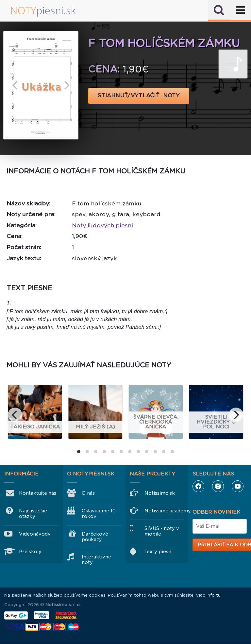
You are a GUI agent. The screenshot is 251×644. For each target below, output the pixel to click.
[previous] (16, 85)
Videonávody (35, 534)
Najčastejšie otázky (33, 514)
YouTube (238, 486)
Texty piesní (159, 552)
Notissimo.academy (164, 511)
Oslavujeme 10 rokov (99, 514)
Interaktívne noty (96, 560)
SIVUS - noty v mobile (162, 531)
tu (218, 595)
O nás (88, 493)
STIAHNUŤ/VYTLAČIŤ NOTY (139, 96)
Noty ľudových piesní (102, 225)
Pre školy (30, 552)
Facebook (198, 486)
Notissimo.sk (160, 493)
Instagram (218, 486)
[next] (66, 85)
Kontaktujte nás (38, 493)
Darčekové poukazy (95, 537)
